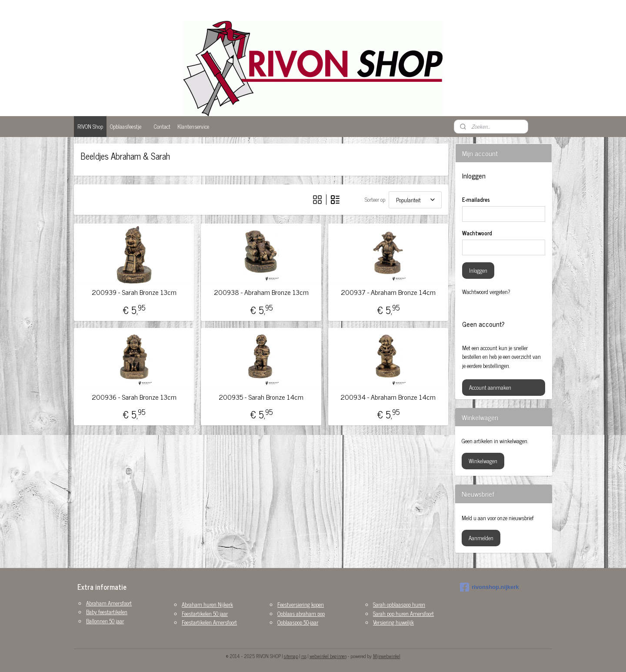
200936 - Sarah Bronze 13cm (134, 397)
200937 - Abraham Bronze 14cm (388, 292)
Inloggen (478, 270)
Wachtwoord (477, 233)
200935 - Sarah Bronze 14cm (261, 397)
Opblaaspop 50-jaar (298, 622)
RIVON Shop (90, 126)
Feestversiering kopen (301, 604)
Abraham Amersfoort (109, 603)
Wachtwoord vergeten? (486, 292)
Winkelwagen (483, 461)
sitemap (291, 656)
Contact (162, 126)
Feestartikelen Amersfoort (209, 622)
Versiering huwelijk (393, 622)
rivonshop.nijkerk (489, 587)
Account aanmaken (490, 387)
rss (304, 656)
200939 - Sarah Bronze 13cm (134, 292)
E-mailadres (476, 200)
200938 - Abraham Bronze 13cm (261, 292)
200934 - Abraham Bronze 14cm (388, 397)
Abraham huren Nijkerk (207, 604)
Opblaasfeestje (126, 126)
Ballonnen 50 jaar (105, 621)
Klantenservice (193, 126)
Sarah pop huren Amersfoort (403, 613)
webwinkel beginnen (328, 656)
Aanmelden (481, 538)
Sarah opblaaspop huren (399, 604)
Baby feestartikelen (107, 612)
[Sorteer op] (415, 200)
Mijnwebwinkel (387, 656)
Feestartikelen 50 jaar (205, 613)
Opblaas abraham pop (301, 613)
